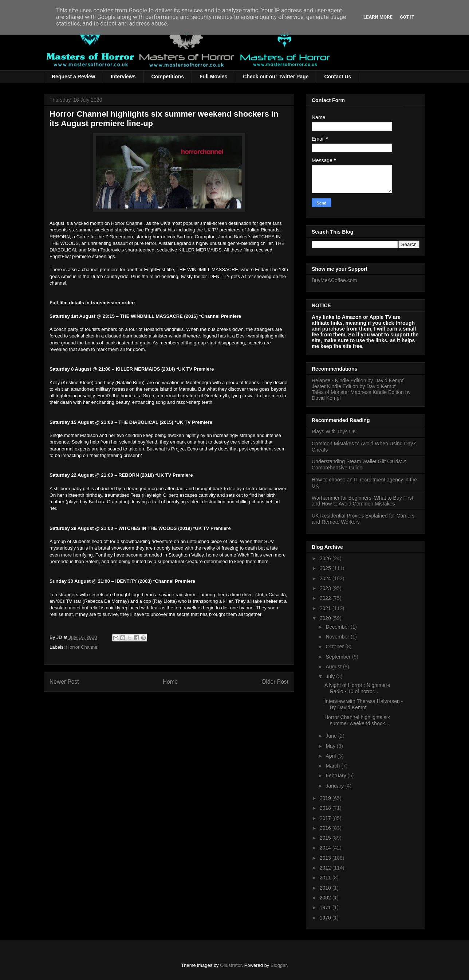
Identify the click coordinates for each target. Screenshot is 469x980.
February (336, 776)
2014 (326, 848)
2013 (326, 858)
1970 (326, 918)
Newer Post (64, 682)
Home (170, 682)
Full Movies (213, 77)
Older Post (275, 682)
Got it (407, 17)
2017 (326, 818)
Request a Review (73, 77)
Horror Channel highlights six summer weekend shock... (357, 720)
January (335, 786)
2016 (326, 828)
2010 (326, 888)
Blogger (279, 965)
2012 (326, 868)
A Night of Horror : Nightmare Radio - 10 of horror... (357, 688)
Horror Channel (82, 647)
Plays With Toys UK (334, 432)
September (339, 657)
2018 (326, 808)
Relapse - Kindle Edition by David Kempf (358, 380)
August (334, 667)
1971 (326, 907)
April (331, 756)
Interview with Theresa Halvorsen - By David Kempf (364, 704)
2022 (326, 598)
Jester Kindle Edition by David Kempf (354, 386)
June (332, 736)
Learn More (378, 17)
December (338, 627)
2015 (326, 838)
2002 (326, 898)
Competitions (168, 77)
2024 (326, 578)
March (333, 766)
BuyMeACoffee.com (334, 280)
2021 (326, 608)
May (331, 746)
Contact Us (338, 77)
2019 (326, 798)
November (338, 637)
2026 (326, 558)
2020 (326, 618)
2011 (326, 878)
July (331, 676)
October (335, 647)
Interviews (123, 77)
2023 (326, 588)
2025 (326, 568)
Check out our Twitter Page (276, 77)
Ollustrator (231, 965)
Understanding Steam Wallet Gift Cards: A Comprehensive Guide (359, 464)
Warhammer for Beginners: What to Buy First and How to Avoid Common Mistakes (362, 501)
